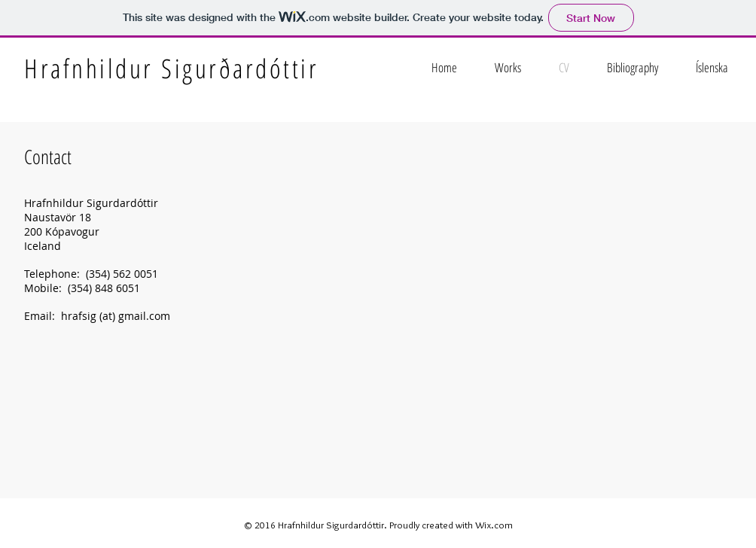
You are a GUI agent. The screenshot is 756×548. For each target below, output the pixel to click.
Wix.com (494, 525)
